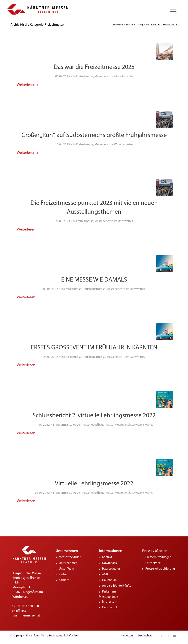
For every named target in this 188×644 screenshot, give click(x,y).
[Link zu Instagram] (168, 635)
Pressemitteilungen (158, 556)
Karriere (64, 579)
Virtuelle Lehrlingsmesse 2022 (94, 483)
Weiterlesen (28, 85)
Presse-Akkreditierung (160, 568)
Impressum (110, 601)
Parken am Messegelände (108, 593)
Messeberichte (104, 77)
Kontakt (107, 556)
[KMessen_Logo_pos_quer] (38, 9)
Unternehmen (68, 562)
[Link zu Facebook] (162, 635)
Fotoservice (153, 562)
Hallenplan (109, 579)
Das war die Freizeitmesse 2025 (94, 67)
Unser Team (66, 568)
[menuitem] (172, 9)
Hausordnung (111, 568)
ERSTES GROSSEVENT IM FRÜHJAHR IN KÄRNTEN (94, 347)
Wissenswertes (124, 144)
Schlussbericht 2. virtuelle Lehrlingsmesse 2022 (94, 415)
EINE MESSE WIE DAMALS (94, 279)
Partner (64, 574)
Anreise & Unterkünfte (117, 585)
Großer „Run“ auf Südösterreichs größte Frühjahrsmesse (94, 135)
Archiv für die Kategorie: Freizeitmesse (37, 25)
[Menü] (172, 9)
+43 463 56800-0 (26, 605)
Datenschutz (110, 606)
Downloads (109, 562)
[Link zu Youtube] (174, 635)
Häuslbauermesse (94, 289)
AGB (105, 574)
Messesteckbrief (70, 556)
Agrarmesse (64, 424)
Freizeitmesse (85, 77)
